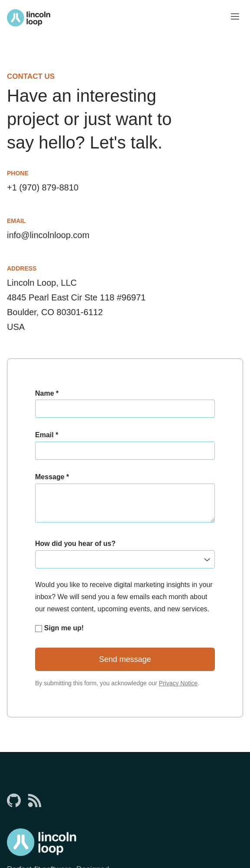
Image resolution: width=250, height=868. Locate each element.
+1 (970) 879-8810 (43, 187)
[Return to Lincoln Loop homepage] (29, 18)
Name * (47, 393)
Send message (125, 659)
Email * (47, 435)
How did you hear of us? (75, 544)
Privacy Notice (178, 683)
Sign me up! (59, 628)
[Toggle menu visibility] (235, 17)
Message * (52, 477)
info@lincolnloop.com (48, 235)
